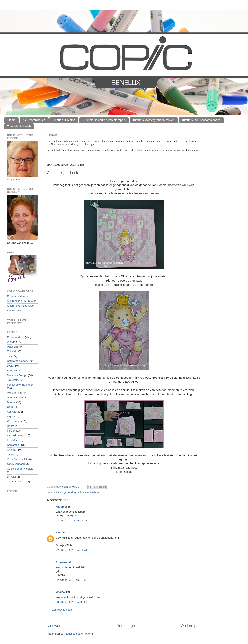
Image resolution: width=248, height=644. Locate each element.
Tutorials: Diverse (64, 120)
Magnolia (12, 347)
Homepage (126, 626)
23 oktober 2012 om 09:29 (71, 602)
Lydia (10, 366)
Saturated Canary (17, 361)
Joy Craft (12, 380)
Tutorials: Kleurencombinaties (201, 120)
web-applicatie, (72, 141)
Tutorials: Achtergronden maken (154, 120)
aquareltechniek (16, 481)
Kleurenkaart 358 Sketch (22, 301)
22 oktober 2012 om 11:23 (71, 521)
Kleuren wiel (14, 310)
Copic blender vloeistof (21, 469)
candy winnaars (16, 464)
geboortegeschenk (75, 492)
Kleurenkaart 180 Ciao (20, 306)
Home (12, 120)
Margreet (61, 507)
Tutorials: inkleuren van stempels (104, 120)
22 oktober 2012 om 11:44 (71, 550)
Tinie (59, 532)
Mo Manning (14, 393)
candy (11, 454)
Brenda (11, 402)
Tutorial (11, 351)
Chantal (61, 592)
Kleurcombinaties (34, 120)
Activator (12, 412)
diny (9, 356)
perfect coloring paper (20, 385)
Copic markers (16, 337)
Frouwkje (12, 440)
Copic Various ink (17, 459)
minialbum (93, 492)
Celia (59, 492)
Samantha (13, 445)
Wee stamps (14, 421)
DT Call (11, 477)
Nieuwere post (59, 626)
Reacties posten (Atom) (79, 634)
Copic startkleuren (18, 296)
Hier (49, 141)
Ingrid (10, 417)
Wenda (11, 342)
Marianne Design (17, 375)
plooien (11, 431)
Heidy (10, 426)
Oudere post (191, 626)
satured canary (16, 435)
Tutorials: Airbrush (19, 126)
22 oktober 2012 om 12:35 (71, 580)
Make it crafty (15, 397)
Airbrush (12, 370)
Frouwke (61, 562)
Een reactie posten (63, 610)
